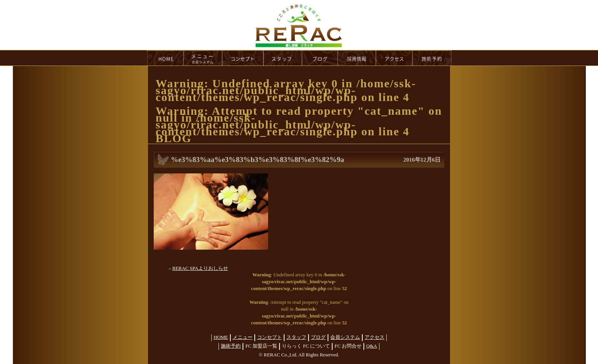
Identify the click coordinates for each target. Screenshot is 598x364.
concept (243, 58)
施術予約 (231, 346)
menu (203, 58)
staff (283, 58)
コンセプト (269, 337)
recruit (357, 58)
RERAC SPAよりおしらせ (200, 268)
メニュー (243, 337)
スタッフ (296, 337)
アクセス (375, 337)
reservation (432, 58)
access (394, 58)
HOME (165, 58)
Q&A (371, 346)
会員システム (345, 337)
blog (320, 58)
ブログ (318, 337)
